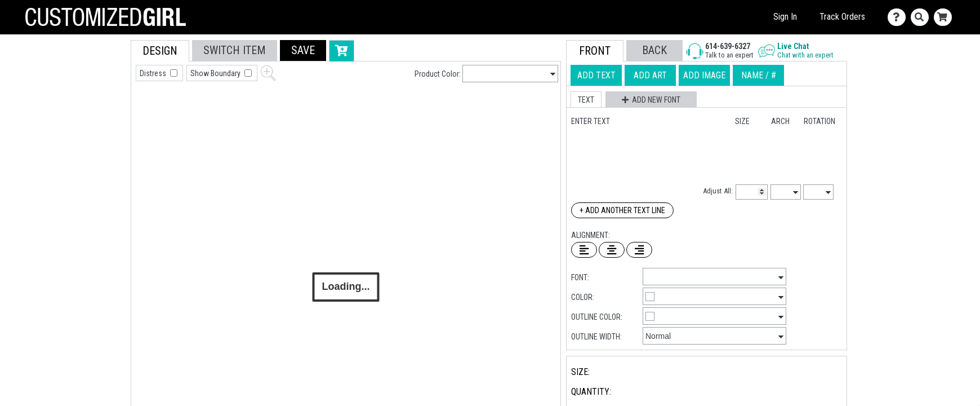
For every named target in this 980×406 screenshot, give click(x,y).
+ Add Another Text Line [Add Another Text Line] (622, 210)
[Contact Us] (899, 17)
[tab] (106, 112)
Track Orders (842, 17)
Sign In (785, 17)
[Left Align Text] (584, 250)
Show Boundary (216, 73)
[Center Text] (612, 250)
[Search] (922, 17)
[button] (303, 50)
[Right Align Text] (639, 250)
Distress (154, 73)
